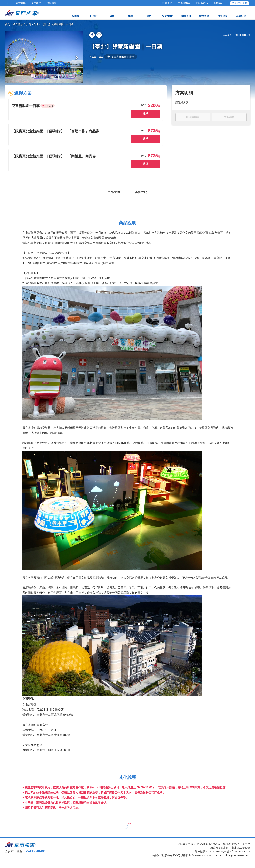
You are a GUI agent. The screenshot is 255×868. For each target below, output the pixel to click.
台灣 (29, 24)
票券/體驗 (167, 13)
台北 (36, 24)
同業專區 (21, 3)
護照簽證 (204, 13)
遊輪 (112, 13)
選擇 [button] (145, 115)
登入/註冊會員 (239, 3)
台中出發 (223, 13)
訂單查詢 (168, 3)
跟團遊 (75, 13)
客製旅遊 (52, 3)
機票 (131, 13)
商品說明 (114, 198)
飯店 (149, 13)
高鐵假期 (186, 13)
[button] (27, 107)
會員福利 (220, 3)
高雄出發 (241, 13)
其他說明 (141, 198)
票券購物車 (184, 3)
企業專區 (36, 3)
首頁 (7, 24)
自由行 (94, 13)
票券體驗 (18, 24)
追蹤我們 (202, 3)
